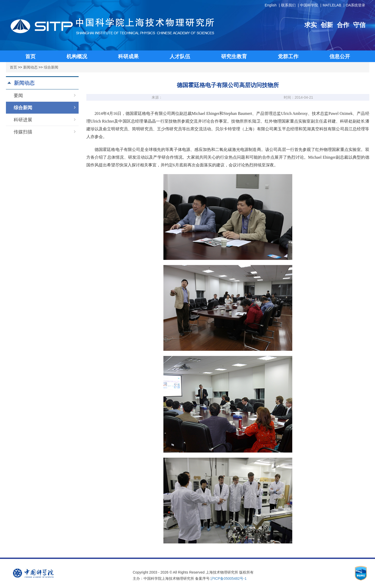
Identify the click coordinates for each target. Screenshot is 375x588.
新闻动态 (30, 67)
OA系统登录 (355, 5)
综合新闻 (51, 67)
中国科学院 (309, 5)
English (271, 5)
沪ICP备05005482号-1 (229, 578)
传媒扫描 (45, 132)
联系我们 (288, 5)
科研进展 (45, 120)
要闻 (45, 96)
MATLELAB (332, 5)
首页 (13, 67)
